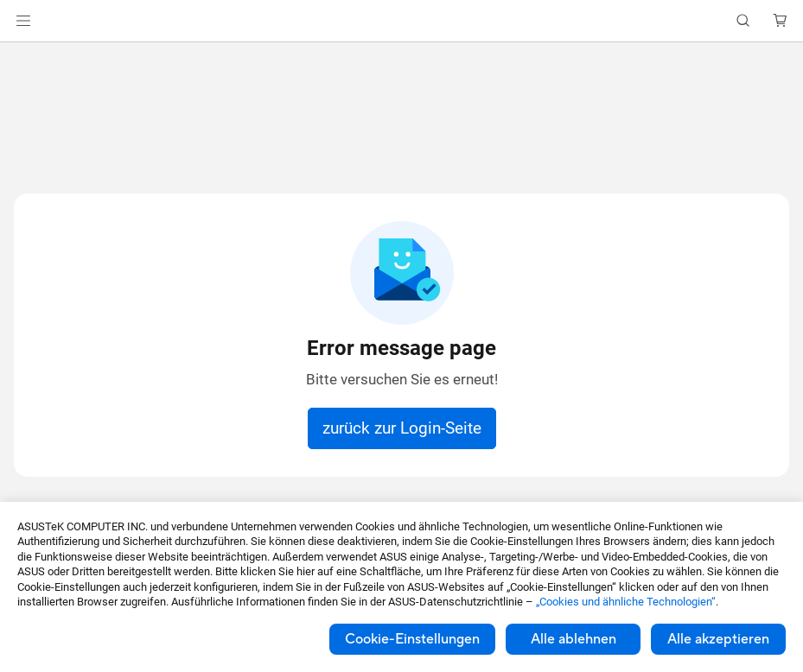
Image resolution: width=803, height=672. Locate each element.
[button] (23, 21)
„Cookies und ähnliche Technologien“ (626, 602)
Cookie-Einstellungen (412, 639)
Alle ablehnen (574, 639)
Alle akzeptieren (718, 639)
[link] (401, 21)
